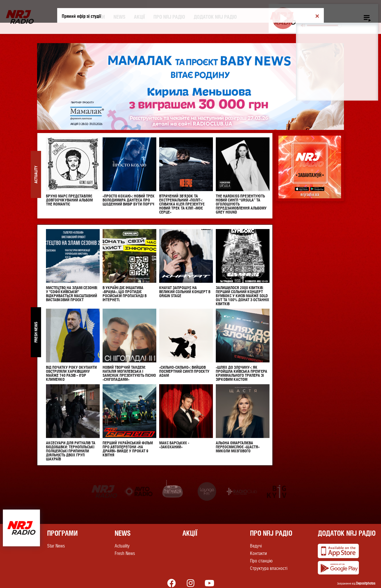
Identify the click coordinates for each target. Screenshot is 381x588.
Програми (93, 17)
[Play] (283, 18)
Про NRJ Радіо (169, 17)
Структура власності (269, 568)
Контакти (258, 553)
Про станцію (261, 561)
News (119, 17)
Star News (56, 546)
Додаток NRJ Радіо (215, 17)
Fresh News (125, 553)
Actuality (122, 546)
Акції (139, 17)
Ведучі (256, 546)
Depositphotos (366, 583)
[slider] (324, 25)
